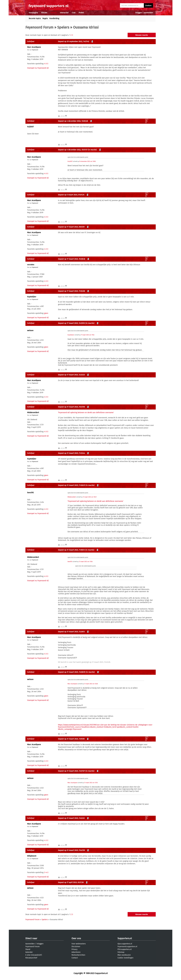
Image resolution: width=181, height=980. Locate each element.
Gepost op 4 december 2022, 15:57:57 (73, 150)
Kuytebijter (32, 297)
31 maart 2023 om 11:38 (86, 562)
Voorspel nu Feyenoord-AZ (38, 68)
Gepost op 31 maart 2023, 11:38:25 (71, 485)
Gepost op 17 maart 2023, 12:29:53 (71, 323)
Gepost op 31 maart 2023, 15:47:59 (71, 850)
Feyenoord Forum (39, 27)
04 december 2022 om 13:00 (87, 161)
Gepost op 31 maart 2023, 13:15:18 (71, 739)
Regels (45, 18)
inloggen (139, 13)
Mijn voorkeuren (124, 955)
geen (46, 313)
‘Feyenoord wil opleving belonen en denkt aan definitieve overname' (86, 413)
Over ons (76, 938)
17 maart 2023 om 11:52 (88, 335)
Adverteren (76, 952)
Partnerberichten (78, 955)
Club (74, 13)
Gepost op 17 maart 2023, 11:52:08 (71, 291)
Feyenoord (35, 50)
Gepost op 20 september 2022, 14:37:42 (74, 42)
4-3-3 (46, 64)
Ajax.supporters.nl (125, 944)
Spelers (63, 27)
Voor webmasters (79, 944)
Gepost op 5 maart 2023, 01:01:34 (71, 195)
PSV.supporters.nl (125, 949)
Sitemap (121, 952)
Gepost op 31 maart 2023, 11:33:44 (71, 453)
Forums (54, 13)
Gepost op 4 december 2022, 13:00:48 (73, 121)
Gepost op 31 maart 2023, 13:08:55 (72, 672)
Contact (75, 958)
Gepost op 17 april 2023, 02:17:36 (71, 882)
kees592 (30, 493)
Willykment (32, 856)
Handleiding (54, 18)
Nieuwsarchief (31, 958)
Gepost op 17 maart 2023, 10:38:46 (72, 259)
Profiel (81, 13)
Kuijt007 (30, 127)
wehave (30, 331)
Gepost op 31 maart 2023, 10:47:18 (71, 407)
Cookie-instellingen (125, 958)
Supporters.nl (125, 938)
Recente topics (35, 18)
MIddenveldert (33, 413)
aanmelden (148, 13)
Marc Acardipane (34, 47)
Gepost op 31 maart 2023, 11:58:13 (71, 550)
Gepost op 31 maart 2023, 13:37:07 (71, 771)
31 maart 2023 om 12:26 (91, 684)
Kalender (29, 952)
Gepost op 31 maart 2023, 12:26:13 (71, 632)
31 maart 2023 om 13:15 (91, 783)
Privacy (74, 949)
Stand (28, 949)
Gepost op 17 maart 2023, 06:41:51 (71, 227)
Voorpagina (33, 13)
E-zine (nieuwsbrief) (34, 955)
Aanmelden (30, 944)
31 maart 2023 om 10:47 (90, 497)
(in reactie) (92, 150)
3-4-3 (46, 872)
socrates (31, 265)
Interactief (64, 13)
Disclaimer (76, 947)
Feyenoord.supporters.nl (127, 947)
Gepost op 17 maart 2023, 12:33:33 (71, 375)
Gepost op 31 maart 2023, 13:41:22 (71, 818)
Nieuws (44, 13)
